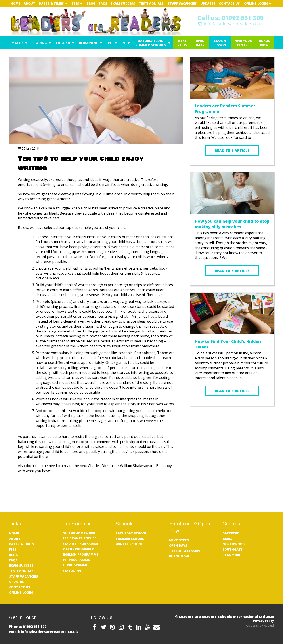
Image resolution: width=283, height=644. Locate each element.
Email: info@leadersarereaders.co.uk (44, 632)
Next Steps (182, 43)
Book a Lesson (220, 43)
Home (15, 3)
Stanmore (232, 555)
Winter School (129, 544)
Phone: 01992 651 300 (28, 627)
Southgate (232, 549)
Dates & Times (51, 3)
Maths (17, 43)
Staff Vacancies (182, 3)
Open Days (200, 43)
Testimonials (151, 3)
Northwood (233, 544)
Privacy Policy (264, 621)
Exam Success (123, 3)
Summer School (130, 539)
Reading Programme (80, 544)
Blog (91, 3)
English (63, 43)
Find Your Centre (243, 43)
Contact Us (229, 3)
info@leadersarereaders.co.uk (230, 24)
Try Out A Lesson (185, 551)
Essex (227, 539)
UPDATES (208, 3)
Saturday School (131, 533)
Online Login (256, 3)
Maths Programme (79, 549)
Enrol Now (264, 43)
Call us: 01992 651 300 (230, 18)
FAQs (103, 3)
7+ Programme (75, 565)
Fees (76, 3)
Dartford (231, 533)
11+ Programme (76, 560)
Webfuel (269, 626)
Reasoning (89, 43)
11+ (110, 43)
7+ (124, 43)
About (29, 3)
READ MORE (232, 419)
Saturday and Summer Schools (151, 43)
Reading (40, 43)
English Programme (80, 554)
